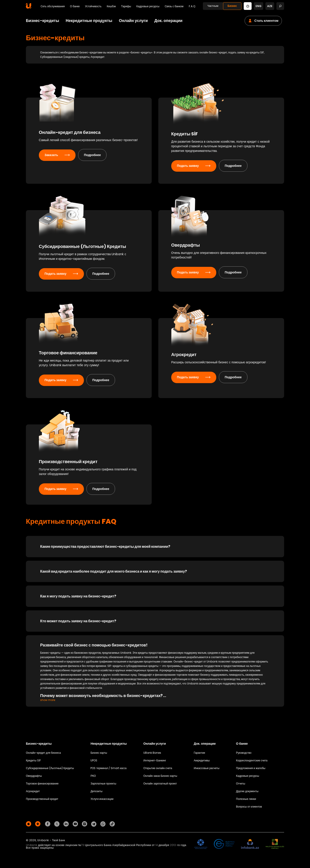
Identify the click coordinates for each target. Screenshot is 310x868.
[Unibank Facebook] (48, 826)
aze (270, 6)
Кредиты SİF (33, 763)
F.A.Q (192, 6)
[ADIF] (201, 846)
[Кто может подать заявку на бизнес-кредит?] (155, 623)
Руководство (244, 755)
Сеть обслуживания (53, 6)
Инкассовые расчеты (207, 770)
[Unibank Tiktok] (112, 826)
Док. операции (168, 21)
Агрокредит (33, 793)
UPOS (94, 763)
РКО (93, 778)
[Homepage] (29, 8)
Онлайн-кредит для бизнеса (43, 755)
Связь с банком (174, 6)
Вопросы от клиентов (249, 809)
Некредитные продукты (89, 21)
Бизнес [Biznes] (232, 6)
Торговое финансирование (42, 786)
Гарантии (199, 755)
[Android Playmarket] (38, 826)
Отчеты (241, 786)
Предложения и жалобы (251, 770)
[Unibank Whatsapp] (104, 826)
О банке (75, 6)
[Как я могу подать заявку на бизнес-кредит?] (155, 598)
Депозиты (96, 793)
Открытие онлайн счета (158, 770)
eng (259, 6)
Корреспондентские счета (252, 763)
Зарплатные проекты (103, 786)
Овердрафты (34, 778)
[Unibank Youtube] (76, 826)
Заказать (59, 161)
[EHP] (224, 846)
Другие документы (247, 793)
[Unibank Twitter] (58, 826)
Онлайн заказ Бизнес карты (160, 778)
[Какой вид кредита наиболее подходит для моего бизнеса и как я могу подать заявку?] (155, 574)
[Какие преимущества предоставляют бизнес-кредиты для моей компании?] (155, 549)
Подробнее (94, 161)
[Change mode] (248, 6)
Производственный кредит (42, 801)
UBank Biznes (152, 755)
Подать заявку (195, 167)
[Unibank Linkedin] (67, 826)
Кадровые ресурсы (148, 6)
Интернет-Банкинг (155, 763)
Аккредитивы (202, 763)
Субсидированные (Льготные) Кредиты (50, 770)
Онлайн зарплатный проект (160, 786)
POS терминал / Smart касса (108, 770)
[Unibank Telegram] (94, 826)
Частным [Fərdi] (213, 6)
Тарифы (126, 6)
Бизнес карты (99, 755)
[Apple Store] (29, 826)
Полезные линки (246, 801)
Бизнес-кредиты (42, 21)
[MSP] (275, 846)
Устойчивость (93, 6)
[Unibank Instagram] (85, 826)
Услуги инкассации (102, 801)
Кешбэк (111, 6)
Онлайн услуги (133, 21)
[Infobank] (250, 846)
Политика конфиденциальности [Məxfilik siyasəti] (265, 827)
